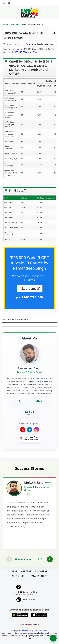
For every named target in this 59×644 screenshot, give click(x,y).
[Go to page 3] (22, 560)
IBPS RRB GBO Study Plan (25, 52)
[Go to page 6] (30, 560)
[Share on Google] (40, 44)
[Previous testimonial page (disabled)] (9, 560)
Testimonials (19, 576)
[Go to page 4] (25, 560)
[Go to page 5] (27, 560)
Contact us (41, 571)
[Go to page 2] (19, 560)
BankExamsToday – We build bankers (34, 631)
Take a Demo (28, 288)
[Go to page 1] (16, 560)
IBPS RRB (16, 24)
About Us (26, 571)
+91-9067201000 (31, 297)
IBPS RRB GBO (23, 319)
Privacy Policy (39, 576)
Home (6, 24)
